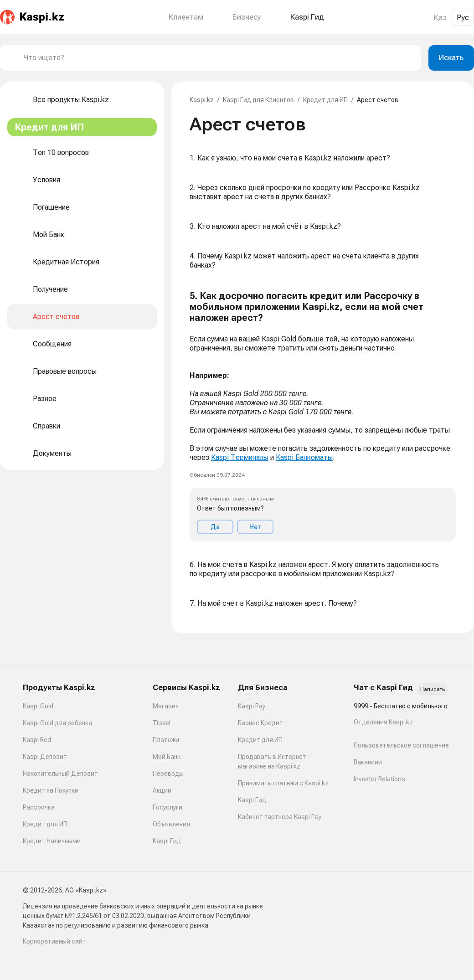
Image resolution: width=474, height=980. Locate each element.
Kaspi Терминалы (240, 457)
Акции (162, 790)
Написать (433, 689)
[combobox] (219, 58)
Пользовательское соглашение (401, 745)
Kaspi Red (37, 740)
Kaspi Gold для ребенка (57, 723)
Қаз (440, 17)
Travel (162, 723)
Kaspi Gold (38, 706)
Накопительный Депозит (60, 774)
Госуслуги (167, 807)
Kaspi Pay (252, 706)
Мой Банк (167, 757)
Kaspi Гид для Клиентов (258, 100)
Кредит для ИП (325, 100)
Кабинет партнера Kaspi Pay (280, 817)
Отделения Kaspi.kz (383, 722)
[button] (323, 416)
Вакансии (368, 762)
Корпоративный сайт (54, 941)
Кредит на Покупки (51, 790)
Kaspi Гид (167, 841)
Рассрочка (39, 807)
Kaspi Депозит (45, 757)
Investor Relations (379, 779)
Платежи (166, 740)
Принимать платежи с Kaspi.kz (283, 783)
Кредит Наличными (52, 841)
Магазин (166, 706)
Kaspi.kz (202, 100)
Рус (463, 17)
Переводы (168, 774)
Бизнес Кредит (260, 723)
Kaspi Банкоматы (304, 457)
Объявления (171, 824)
